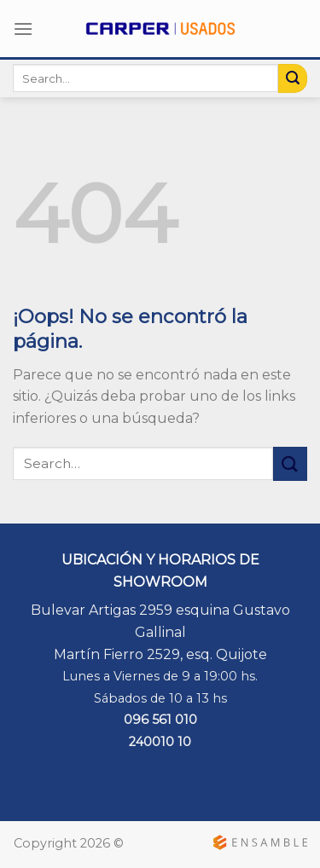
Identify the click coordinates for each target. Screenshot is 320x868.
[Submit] (293, 78)
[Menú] (23, 29)
